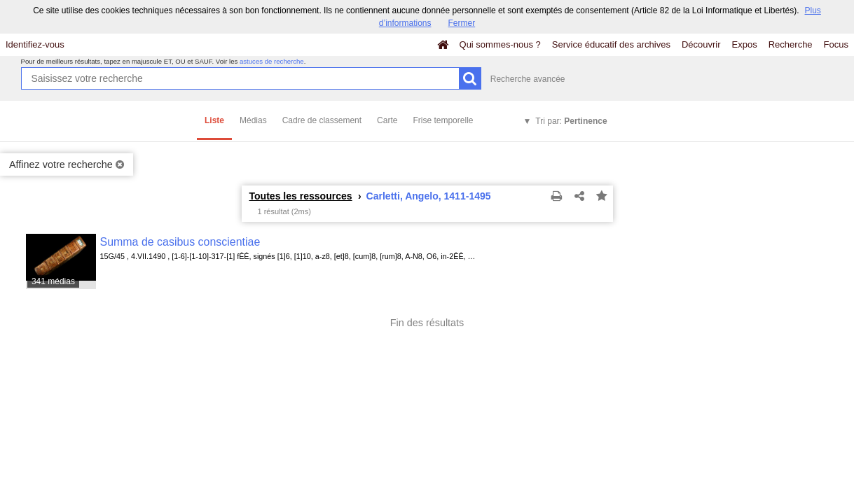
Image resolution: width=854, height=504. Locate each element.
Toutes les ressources (301, 196)
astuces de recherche (272, 61)
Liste (214, 120)
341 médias (53, 281)
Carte (387, 120)
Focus (836, 44)
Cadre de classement (322, 120)
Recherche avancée (528, 79)
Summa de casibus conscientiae (180, 242)
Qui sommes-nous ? (500, 44)
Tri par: (571, 121)
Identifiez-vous (35, 44)
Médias (253, 120)
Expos (745, 44)
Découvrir (701, 44)
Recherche (791, 44)
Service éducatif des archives (611, 44)
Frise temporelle (443, 120)
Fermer (462, 23)
